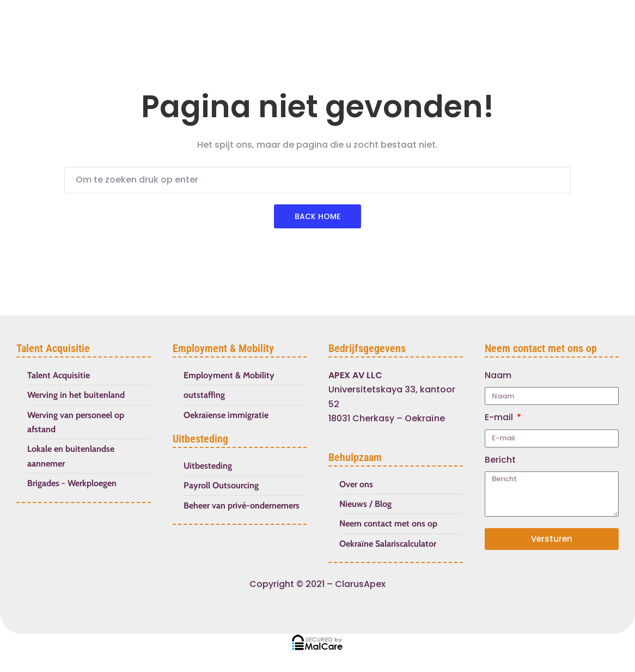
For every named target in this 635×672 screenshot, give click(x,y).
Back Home (317, 216)
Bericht (500, 460)
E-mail (500, 417)
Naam (498, 375)
